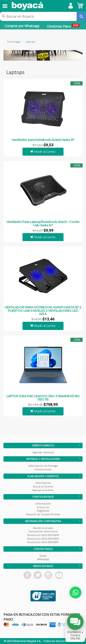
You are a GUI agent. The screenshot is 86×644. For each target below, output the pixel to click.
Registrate (43, 511)
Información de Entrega (43, 466)
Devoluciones (43, 469)
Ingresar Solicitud (43, 452)
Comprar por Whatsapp (22, 26)
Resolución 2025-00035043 (43, 539)
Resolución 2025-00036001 (43, 542)
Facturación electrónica (43, 531)
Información (43, 483)
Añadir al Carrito (43, 152)
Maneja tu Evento (43, 490)
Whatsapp (43, 559)
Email (43, 556)
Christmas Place (63, 26)
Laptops (30, 42)
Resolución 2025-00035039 (43, 535)
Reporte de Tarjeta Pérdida (43, 514)
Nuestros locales (43, 528)
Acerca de (43, 507)
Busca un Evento (43, 486)
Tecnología (14, 42)
